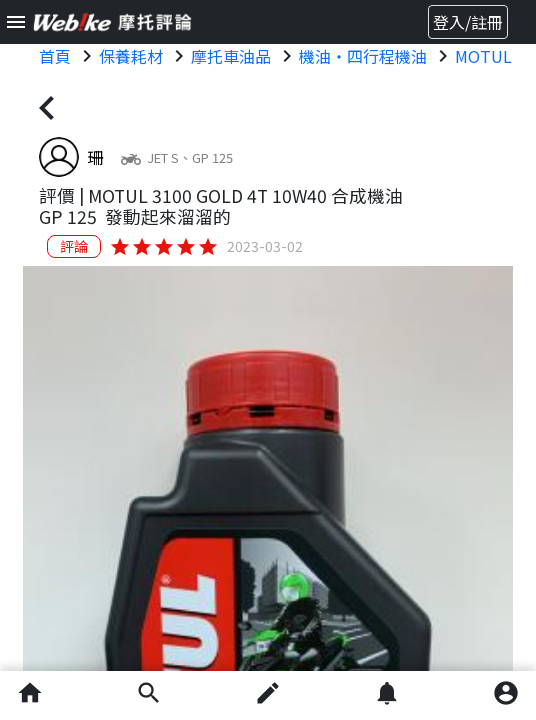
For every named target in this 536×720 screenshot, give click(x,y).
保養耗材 (131, 56)
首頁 (55, 56)
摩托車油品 (231, 56)
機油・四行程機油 (363, 56)
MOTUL (483, 56)
